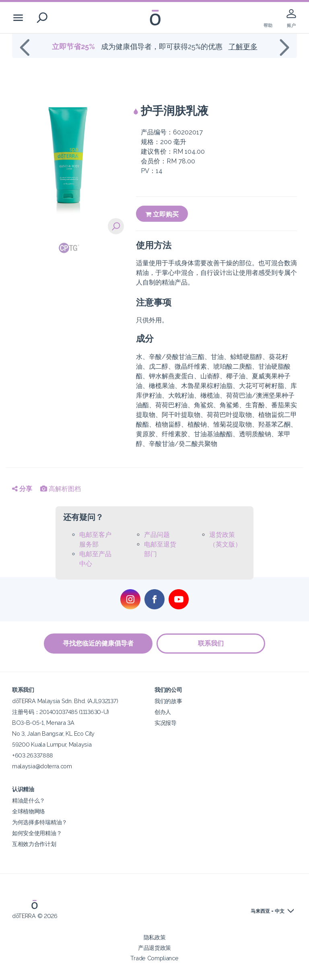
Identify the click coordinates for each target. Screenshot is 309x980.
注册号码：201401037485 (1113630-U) (61, 712)
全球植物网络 (29, 811)
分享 (22, 489)
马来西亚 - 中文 (268, 911)
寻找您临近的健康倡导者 (98, 643)
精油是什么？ (29, 800)
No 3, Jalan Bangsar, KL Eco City (53, 733)
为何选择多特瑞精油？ (40, 822)
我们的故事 (168, 701)
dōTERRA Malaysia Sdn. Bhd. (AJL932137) (65, 701)
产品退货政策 (154, 948)
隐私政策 (155, 937)
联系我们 (211, 643)
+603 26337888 (33, 755)
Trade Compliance (154, 958)
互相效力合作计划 (34, 844)
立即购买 (162, 214)
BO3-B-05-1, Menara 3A (43, 723)
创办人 (163, 712)
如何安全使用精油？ (37, 833)
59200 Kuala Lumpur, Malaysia (52, 744)
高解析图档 (61, 489)
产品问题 (157, 535)
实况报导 (166, 723)
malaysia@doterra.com (42, 766)
